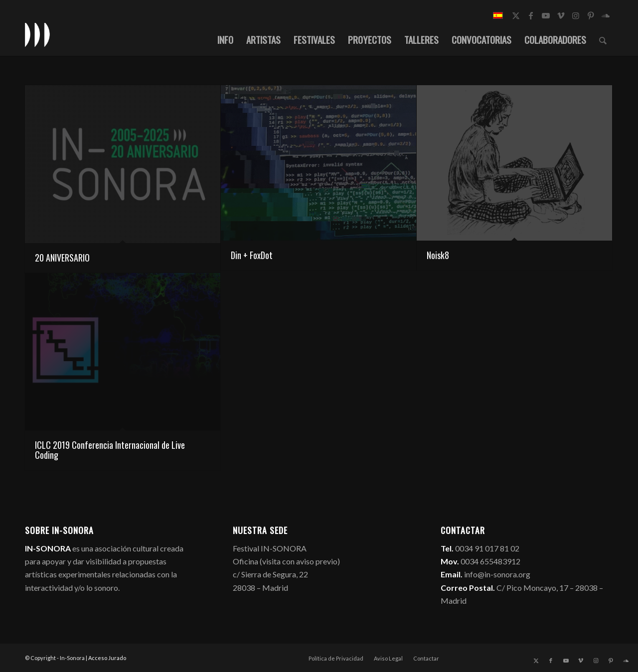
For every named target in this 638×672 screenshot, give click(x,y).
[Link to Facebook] (531, 15)
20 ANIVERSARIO (62, 258)
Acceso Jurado (107, 658)
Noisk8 (438, 255)
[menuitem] (225, 39)
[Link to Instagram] (576, 15)
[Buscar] (603, 39)
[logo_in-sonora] (37, 34)
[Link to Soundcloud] (606, 15)
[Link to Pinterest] (591, 15)
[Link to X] (516, 15)
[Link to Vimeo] (561, 15)
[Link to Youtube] (546, 15)
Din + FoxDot (252, 255)
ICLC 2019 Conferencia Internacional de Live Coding (110, 450)
